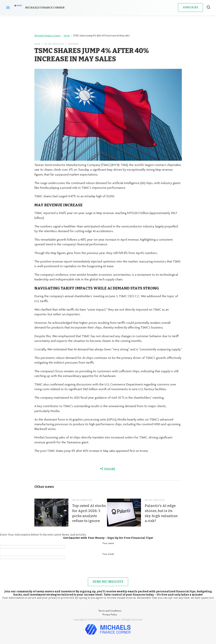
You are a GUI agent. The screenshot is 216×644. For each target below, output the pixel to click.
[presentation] (108, 570)
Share (108, 469)
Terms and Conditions (110, 611)
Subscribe (190, 7)
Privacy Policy (110, 614)
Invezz (149, 451)
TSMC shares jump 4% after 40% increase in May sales (84, 451)
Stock (67, 36)
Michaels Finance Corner (48, 36)
